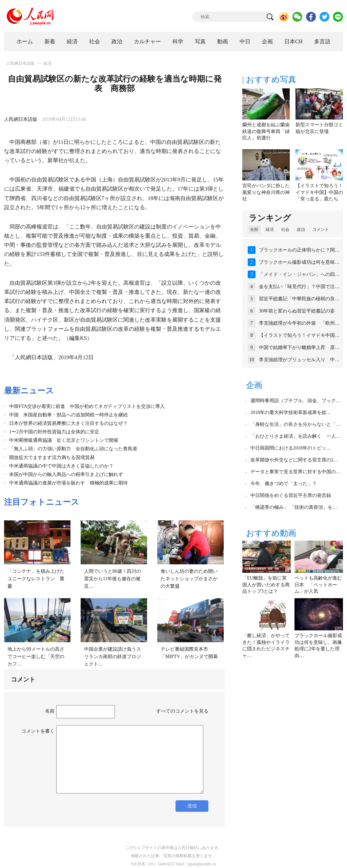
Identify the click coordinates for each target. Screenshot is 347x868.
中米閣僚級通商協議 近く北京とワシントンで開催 (64, 440)
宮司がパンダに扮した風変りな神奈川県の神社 (266, 192)
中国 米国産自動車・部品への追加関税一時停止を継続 (68, 415)
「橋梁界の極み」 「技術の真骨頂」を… (294, 507)
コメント (321, 230)
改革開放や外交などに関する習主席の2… (294, 460)
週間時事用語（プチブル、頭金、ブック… (295, 401)
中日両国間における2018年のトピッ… (291, 448)
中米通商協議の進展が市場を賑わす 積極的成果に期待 (68, 483)
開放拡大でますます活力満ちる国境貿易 (52, 458)
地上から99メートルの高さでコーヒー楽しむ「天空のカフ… (36, 656)
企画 (267, 41)
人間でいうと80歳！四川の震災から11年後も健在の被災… (113, 579)
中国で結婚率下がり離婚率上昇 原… (299, 348)
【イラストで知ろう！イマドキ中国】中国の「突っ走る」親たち (319, 192)
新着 (50, 41)
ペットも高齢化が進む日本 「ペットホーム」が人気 (318, 585)
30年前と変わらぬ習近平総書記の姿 (297, 311)
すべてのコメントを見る (182, 711)
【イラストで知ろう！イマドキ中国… (299, 335)
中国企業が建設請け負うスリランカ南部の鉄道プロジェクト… (113, 656)
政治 (117, 41)
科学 (178, 41)
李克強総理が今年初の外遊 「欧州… (299, 323)
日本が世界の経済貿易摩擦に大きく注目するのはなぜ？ (68, 423)
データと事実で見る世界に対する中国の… (295, 472)
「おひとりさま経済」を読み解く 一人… (295, 436)
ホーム (25, 41)
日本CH (293, 41)
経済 (72, 41)
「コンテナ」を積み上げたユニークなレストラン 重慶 (36, 579)
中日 (245, 41)
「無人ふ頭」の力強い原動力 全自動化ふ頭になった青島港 (73, 449)
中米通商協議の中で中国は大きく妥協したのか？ (61, 466)
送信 (192, 806)
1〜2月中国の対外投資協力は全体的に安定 (54, 432)
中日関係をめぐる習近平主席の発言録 (291, 495)
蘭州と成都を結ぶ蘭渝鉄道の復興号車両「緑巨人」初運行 (266, 131)
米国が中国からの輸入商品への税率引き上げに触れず (66, 474)
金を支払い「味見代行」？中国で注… (299, 287)
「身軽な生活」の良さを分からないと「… (295, 424)
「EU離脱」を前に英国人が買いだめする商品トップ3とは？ (266, 585)
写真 (200, 41)
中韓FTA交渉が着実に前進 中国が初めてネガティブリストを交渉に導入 (87, 406)
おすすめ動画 (271, 533)
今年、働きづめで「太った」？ (284, 484)
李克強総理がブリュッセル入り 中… (299, 360)
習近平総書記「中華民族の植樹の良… (299, 299)
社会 (95, 41)
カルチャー (147, 41)
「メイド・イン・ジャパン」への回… (299, 274)
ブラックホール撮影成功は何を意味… (299, 262)
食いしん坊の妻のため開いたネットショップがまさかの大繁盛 (189, 579)
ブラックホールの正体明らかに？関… (299, 250)
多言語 (322, 41)
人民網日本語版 (20, 63)
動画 (223, 41)
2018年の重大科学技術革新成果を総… (291, 413)
